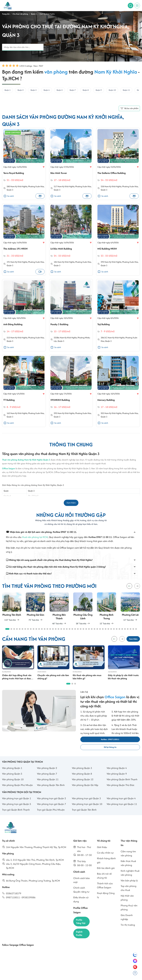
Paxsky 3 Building (61, 326)
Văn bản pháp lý (129, 886)
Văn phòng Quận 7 (47, 779)
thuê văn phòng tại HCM (35, 540)
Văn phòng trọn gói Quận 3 (86, 804)
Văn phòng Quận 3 (82, 774)
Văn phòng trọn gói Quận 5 (17, 810)
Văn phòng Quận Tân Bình (51, 791)
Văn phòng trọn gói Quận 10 (87, 810)
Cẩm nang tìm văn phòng (128, 859)
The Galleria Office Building (114, 174)
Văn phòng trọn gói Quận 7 (51, 810)
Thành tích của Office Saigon (105, 891)
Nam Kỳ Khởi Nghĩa (19, 188)
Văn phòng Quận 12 (83, 785)
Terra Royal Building (15, 174)
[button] (137, 589)
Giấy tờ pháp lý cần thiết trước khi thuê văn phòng (124, 680)
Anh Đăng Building (15, 326)
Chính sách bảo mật (82, 886)
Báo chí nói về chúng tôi (104, 881)
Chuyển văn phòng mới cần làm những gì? (51, 680)
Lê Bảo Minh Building (63, 250)
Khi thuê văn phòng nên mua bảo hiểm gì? (87, 680)
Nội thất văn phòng (127, 903)
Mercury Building (108, 402)
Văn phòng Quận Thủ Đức (120, 791)
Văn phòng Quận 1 (12, 774)
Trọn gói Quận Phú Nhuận (51, 815)
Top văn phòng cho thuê (128, 894)
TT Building (10, 402)
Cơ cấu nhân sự (105, 858)
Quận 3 (10, 191)
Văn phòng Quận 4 (117, 774)
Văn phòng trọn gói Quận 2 (51, 804)
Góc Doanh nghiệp (127, 923)
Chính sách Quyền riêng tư (81, 895)
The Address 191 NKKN (17, 250)
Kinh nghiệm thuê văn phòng (130, 878)
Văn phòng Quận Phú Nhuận (17, 791)
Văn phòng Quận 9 (117, 779)
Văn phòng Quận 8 (82, 779)
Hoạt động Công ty (106, 901)
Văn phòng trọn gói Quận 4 (121, 804)
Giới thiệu (102, 852)
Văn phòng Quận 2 (47, 774)
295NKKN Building (62, 402)
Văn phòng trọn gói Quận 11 (122, 810)
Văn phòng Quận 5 (12, 779)
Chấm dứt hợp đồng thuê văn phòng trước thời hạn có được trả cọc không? (17, 681)
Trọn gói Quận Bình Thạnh (16, 815)
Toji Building (105, 326)
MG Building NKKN (109, 250)
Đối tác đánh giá (106, 874)
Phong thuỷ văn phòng (129, 913)
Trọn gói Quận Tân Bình (84, 815)
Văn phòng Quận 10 (13, 785)
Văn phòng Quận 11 (48, 785)
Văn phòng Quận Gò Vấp (85, 791)
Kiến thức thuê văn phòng (128, 868)
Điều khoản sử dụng (81, 905)
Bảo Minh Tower (60, 174)
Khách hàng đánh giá (106, 866)
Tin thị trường (128, 930)
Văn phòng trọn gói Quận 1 (17, 804)
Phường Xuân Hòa (36, 188)
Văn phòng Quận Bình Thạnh (122, 785)
